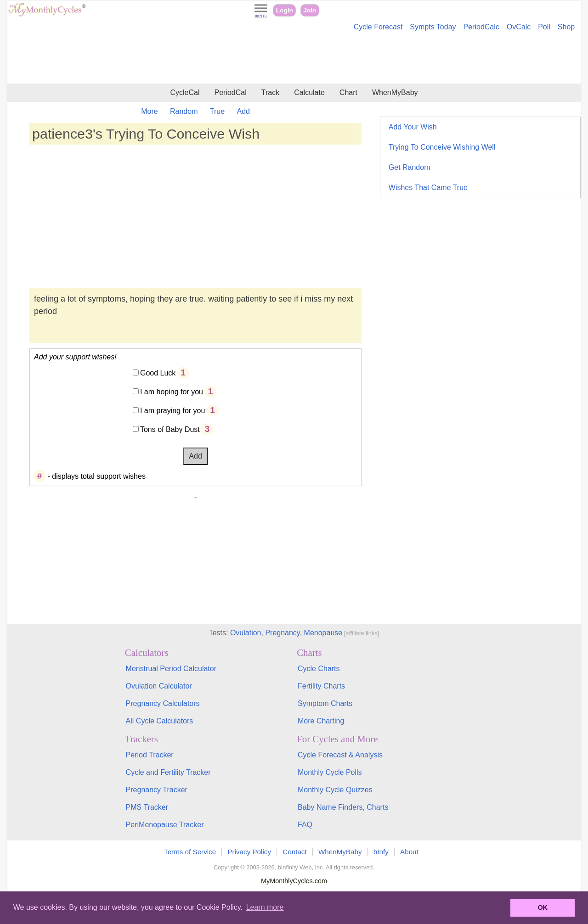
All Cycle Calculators (160, 721)
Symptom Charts (325, 703)
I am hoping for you (172, 392)
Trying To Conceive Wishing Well (442, 147)
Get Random (410, 167)
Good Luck (158, 373)
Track (270, 92)
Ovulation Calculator (159, 686)
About (409, 852)
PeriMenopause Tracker (165, 825)
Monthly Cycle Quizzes (335, 790)
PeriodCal (230, 92)
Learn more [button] (265, 907)
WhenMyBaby (395, 92)
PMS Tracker (147, 807)
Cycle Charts (319, 669)
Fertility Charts (321, 686)
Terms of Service (190, 852)
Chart (348, 92)
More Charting (321, 721)
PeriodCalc (481, 27)
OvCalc (519, 27)
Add (243, 111)
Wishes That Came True (428, 188)
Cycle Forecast (378, 27)
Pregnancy (282, 633)
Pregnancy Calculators (163, 703)
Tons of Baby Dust (170, 429)
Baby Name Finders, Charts (343, 807)
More (149, 111)
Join (310, 10)
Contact (294, 852)
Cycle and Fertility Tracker (168, 772)
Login (285, 10)
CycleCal (185, 92)
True (217, 111)
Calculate (309, 92)
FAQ (305, 825)
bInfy (381, 852)
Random (184, 111)
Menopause (323, 633)
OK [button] (543, 907)
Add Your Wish (413, 127)
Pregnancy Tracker (157, 790)
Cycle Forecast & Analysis (340, 755)
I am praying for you (172, 411)
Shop (566, 27)
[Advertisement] (294, 59)
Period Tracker (150, 755)
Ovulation (246, 633)
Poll (544, 27)
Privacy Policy (249, 852)
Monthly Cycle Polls (330, 772)
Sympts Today (433, 27)
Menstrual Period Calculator (171, 669)
